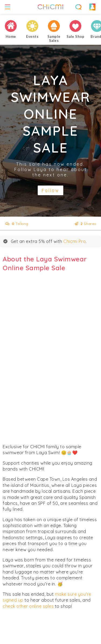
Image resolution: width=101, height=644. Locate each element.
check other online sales (28, 606)
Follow (50, 190)
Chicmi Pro (74, 241)
